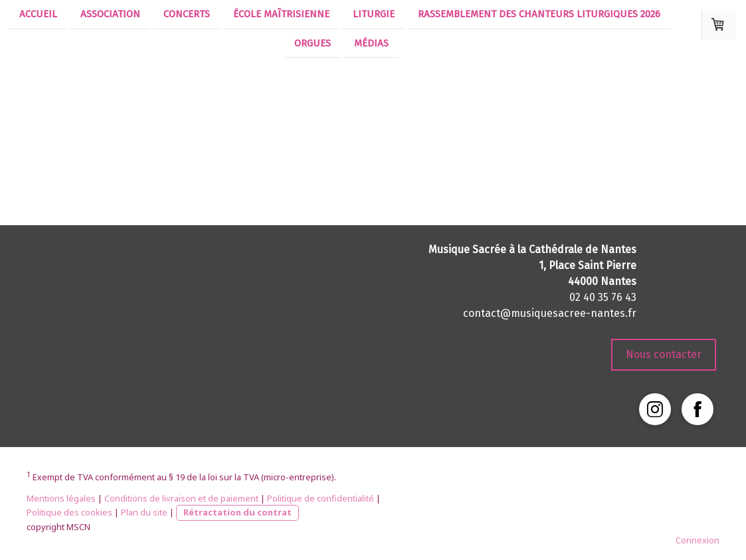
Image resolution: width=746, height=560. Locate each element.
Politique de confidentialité (321, 498)
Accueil (38, 14)
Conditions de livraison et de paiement (181, 498)
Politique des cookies (69, 512)
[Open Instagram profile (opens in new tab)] (655, 409)
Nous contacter (664, 354)
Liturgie (374, 14)
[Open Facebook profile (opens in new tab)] (698, 409)
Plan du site (144, 512)
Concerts (187, 14)
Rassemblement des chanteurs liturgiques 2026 (539, 14)
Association (110, 14)
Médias (371, 45)
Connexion (698, 540)
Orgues (313, 45)
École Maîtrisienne (281, 14)
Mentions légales (61, 498)
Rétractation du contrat (237, 512)
